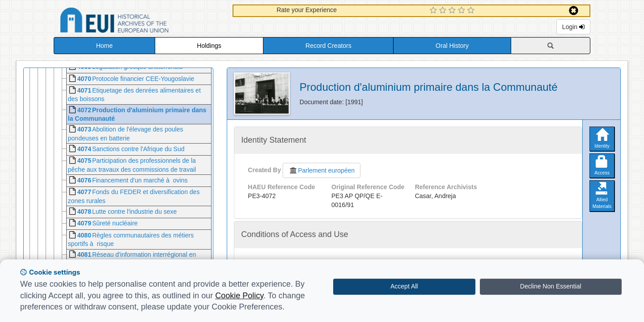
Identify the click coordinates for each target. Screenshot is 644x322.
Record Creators (328, 46)
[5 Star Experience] (472, 11)
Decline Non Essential (551, 286)
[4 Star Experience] (463, 11)
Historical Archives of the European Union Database (140, 22)
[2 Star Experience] (444, 11)
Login (573, 27)
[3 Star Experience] (453, 11)
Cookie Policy (239, 296)
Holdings (209, 46)
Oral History (452, 46)
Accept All (404, 286)
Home (104, 46)
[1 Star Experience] (434, 11)
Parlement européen (322, 170)
